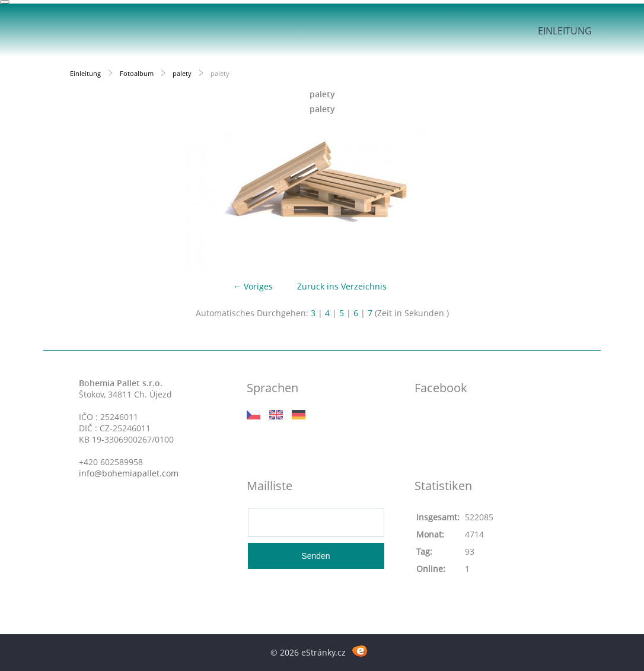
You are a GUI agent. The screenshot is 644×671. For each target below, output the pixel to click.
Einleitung (565, 31)
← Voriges (253, 286)
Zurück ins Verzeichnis (342, 286)
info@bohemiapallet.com (129, 473)
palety (182, 73)
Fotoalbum (137, 73)
